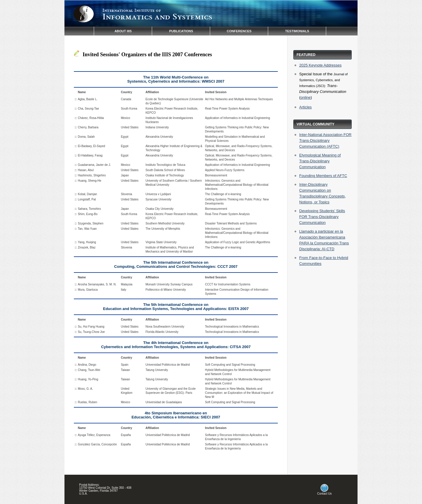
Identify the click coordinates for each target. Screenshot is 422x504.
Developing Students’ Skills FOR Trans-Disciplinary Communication (322, 217)
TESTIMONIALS (297, 31)
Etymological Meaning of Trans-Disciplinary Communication (320, 161)
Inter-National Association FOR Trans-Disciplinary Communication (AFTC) (325, 141)
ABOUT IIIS (123, 31)
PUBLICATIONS (181, 31)
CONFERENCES (239, 31)
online (306, 97)
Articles (306, 107)
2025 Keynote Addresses (320, 65)
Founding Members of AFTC (323, 176)
